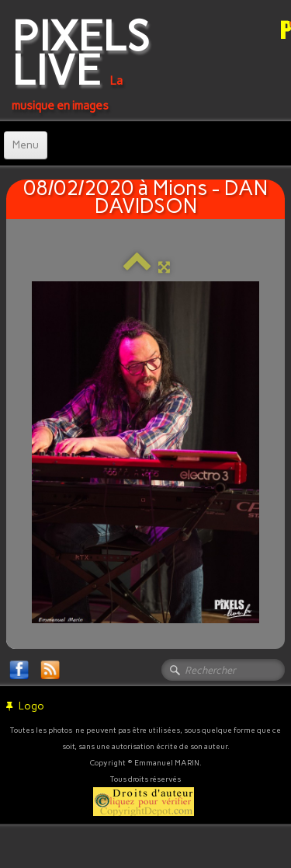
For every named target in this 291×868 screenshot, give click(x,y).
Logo (25, 706)
